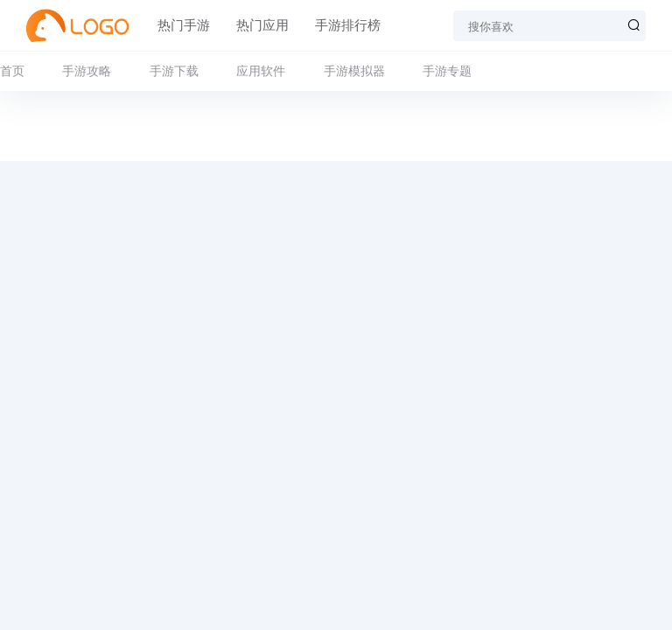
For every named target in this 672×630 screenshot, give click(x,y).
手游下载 (174, 71)
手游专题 (447, 71)
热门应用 (262, 25)
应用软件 (261, 71)
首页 (12, 71)
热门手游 (184, 25)
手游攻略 (87, 71)
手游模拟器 (354, 71)
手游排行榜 (348, 25)
